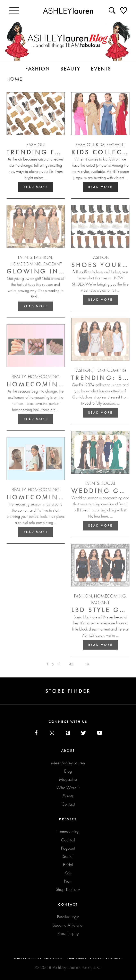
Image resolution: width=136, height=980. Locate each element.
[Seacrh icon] (113, 10)
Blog (68, 771)
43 (71, 664)
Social (68, 856)
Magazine (68, 779)
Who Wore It (68, 788)
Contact (68, 804)
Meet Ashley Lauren (68, 763)
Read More (36, 187)
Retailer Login (68, 917)
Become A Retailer (68, 925)
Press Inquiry (68, 933)
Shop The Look (68, 889)
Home (15, 79)
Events (68, 796)
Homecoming (68, 831)
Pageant (68, 848)
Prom (68, 881)
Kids (68, 873)
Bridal (68, 864)
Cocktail (68, 840)
